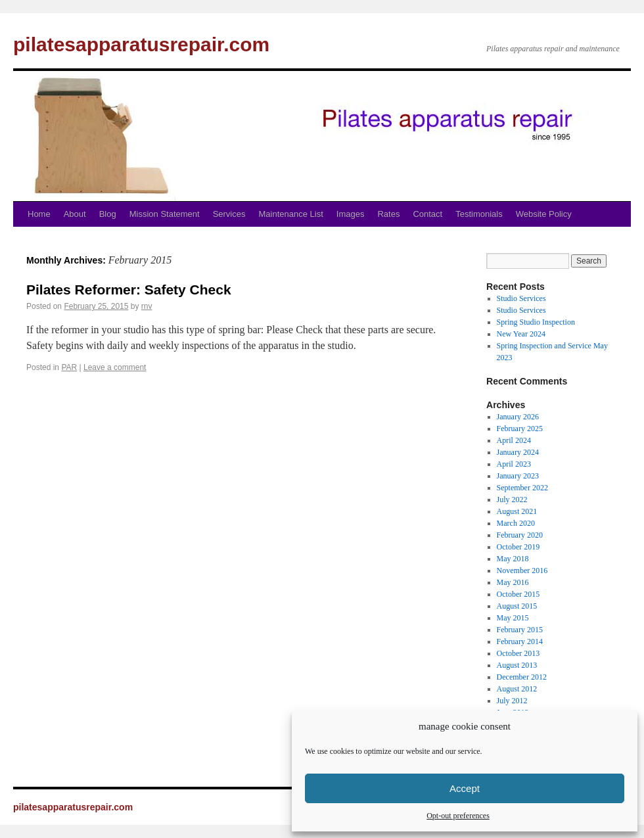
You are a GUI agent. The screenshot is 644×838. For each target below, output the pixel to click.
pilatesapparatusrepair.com (141, 44)
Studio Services (521, 298)
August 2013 (517, 665)
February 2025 (520, 429)
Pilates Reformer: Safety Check (129, 290)
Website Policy (544, 214)
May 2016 (513, 582)
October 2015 (518, 594)
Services (229, 214)
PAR (69, 367)
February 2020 (520, 535)
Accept (465, 788)
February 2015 (520, 630)
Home (39, 214)
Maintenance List (291, 214)
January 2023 (518, 476)
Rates (388, 214)
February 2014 (520, 641)
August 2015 (517, 606)
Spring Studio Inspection (536, 322)
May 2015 (513, 618)
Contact (427, 214)
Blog (108, 214)
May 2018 (513, 559)
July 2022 (512, 500)
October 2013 (518, 653)
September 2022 (522, 488)
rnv (147, 306)
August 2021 (517, 511)
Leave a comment (115, 367)
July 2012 (512, 701)
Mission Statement (165, 214)
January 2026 (518, 417)
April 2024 (514, 440)
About (75, 214)
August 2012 (517, 689)
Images (351, 214)
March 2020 (516, 523)
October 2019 (518, 547)
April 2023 (514, 464)
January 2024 (518, 452)
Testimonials (479, 214)
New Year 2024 (521, 334)
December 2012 (522, 677)
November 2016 (522, 570)
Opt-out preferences (458, 816)
